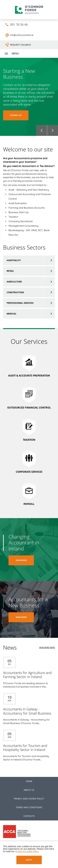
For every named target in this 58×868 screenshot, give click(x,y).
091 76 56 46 (19, 24)
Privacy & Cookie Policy (27, 851)
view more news (47, 648)
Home (29, 781)
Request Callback (21, 45)
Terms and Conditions (29, 807)
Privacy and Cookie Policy (29, 799)
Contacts (29, 816)
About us (29, 790)
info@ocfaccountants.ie (22, 35)
